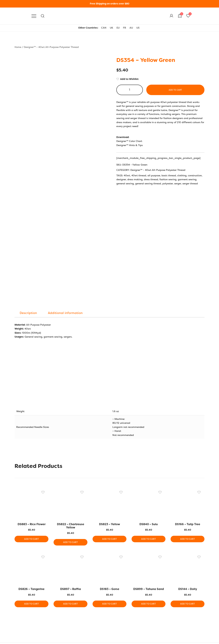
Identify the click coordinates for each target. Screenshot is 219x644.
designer (121, 179)
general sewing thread (148, 183)
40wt (127, 175)
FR (125, 28)
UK (111, 28)
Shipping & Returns (26, 607)
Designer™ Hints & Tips (130, 145)
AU (131, 28)
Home (18, 47)
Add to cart (175, 90)
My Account (151, 601)
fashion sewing (168, 179)
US (138, 28)
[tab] (28, 220)
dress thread (151, 179)
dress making (135, 179)
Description (28, 220)
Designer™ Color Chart (129, 141)
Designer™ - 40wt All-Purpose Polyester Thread (51, 47)
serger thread (190, 183)
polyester (168, 183)
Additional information (65, 220)
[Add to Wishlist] (160, 79)
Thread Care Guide (90, 624)
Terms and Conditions (27, 618)
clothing (182, 175)
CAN (104, 28)
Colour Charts (87, 607)
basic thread (169, 175)
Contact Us (21, 624)
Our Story (20, 601)
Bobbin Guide (87, 613)
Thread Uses (86, 618)
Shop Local (151, 618)
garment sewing (187, 179)
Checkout (150, 613)
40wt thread (139, 175)
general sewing (125, 183)
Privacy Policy (23, 613)
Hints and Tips (88, 601)
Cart (147, 607)
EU (118, 28)
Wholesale (150, 624)
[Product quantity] (130, 90)
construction (195, 175)
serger (178, 183)
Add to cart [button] (32, 446)
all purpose (154, 175)
